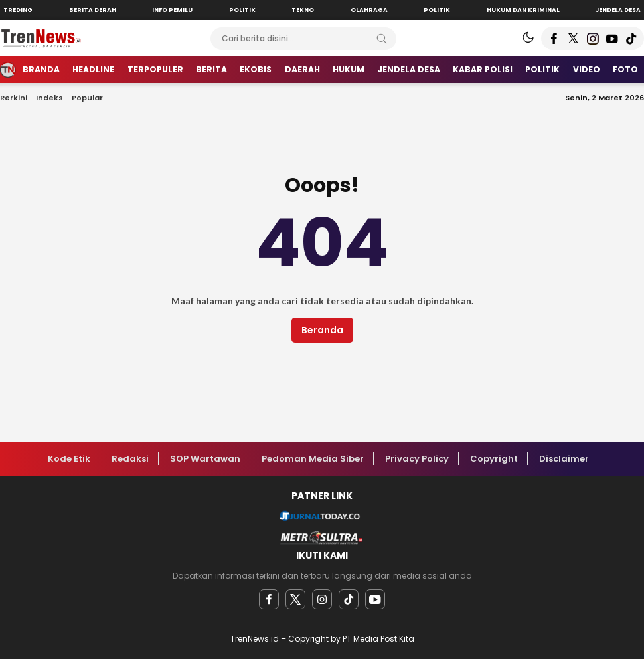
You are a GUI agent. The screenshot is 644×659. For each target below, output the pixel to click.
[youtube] (375, 599)
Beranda (322, 330)
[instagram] (322, 599)
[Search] (382, 39)
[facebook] (269, 599)
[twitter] (295, 599)
